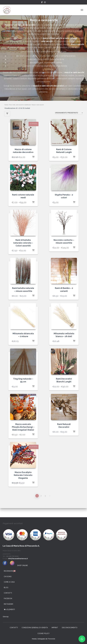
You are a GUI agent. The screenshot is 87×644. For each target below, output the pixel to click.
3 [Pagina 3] (45, 496)
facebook (8, 599)
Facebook (42, 3)
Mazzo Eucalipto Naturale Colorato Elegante (23, 475)
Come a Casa (9, 582)
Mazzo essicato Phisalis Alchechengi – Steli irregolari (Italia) (23, 427)
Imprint (55, 628)
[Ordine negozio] (69, 113)
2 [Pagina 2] (41, 496)
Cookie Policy (43, 633)
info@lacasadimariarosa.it (18, 559)
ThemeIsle (51, 639)
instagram (8, 604)
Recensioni (10, 571)
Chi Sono (8, 577)
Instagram (45, 3)
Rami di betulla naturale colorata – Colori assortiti (23, 243)
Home (6, 105)
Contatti (8, 593)
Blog (6, 588)
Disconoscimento (70, 628)
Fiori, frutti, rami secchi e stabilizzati (20, 105)
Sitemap (6, 617)
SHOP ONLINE (22, 565)
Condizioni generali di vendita (35, 628)
